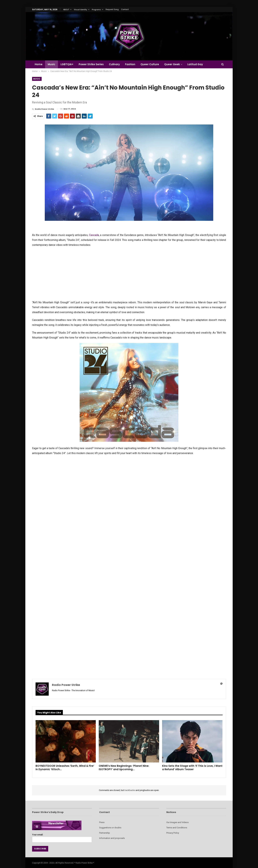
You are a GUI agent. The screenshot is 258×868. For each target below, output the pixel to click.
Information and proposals (112, 838)
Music (52, 64)
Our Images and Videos (177, 822)
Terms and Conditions (177, 828)
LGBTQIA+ (68, 64)
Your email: (62, 837)
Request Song (112, 9)
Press (102, 822)
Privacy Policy (173, 833)
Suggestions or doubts (110, 828)
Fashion (133, 64)
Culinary (116, 64)
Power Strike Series (93, 64)
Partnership (105, 833)
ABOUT (66, 10)
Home (39, 64)
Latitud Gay (199, 64)
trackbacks (130, 790)
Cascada (94, 235)
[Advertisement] (129, 273)
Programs (96, 10)
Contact (125, 9)
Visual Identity (80, 10)
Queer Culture (153, 64)
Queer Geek (175, 64)
